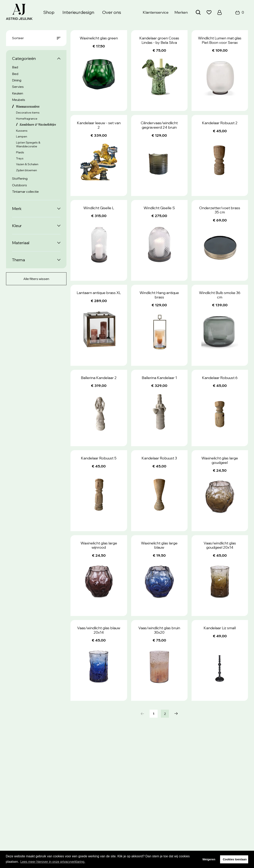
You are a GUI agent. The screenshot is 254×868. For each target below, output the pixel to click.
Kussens (22, 131)
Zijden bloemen (27, 170)
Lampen (22, 136)
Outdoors (19, 185)
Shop (49, 12)
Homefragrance (27, 119)
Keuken (18, 93)
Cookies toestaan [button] (235, 859)
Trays (20, 158)
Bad (15, 67)
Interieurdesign (78, 12)
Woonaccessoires (28, 106)
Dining (17, 80)
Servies (18, 87)
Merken (181, 12)
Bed (15, 74)
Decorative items (28, 113)
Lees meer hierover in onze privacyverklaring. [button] (53, 862)
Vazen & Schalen (27, 164)
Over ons (112, 12)
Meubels (19, 100)
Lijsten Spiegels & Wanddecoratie (28, 144)
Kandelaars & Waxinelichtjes (38, 125)
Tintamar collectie (25, 192)
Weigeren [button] (209, 859)
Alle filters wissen (36, 279)
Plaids (20, 152)
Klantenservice (156, 12)
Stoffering (20, 178)
